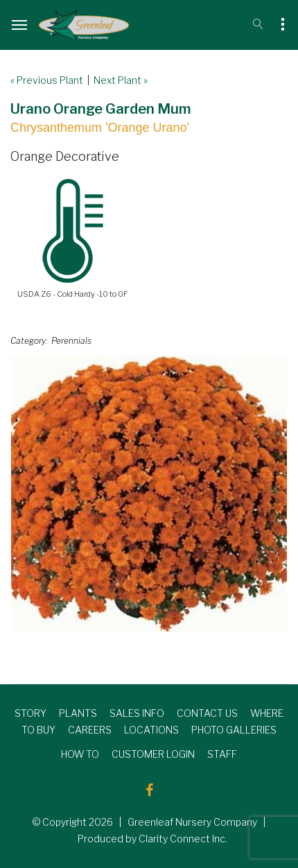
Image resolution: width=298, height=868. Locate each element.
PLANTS (78, 713)
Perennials (71, 341)
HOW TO (80, 754)
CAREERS (90, 730)
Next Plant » (121, 80)
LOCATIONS (151, 730)
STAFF (222, 754)
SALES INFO (137, 713)
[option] (149, 494)
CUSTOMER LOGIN (153, 754)
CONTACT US (207, 713)
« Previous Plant (47, 80)
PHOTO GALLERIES (234, 730)
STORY (30, 713)
